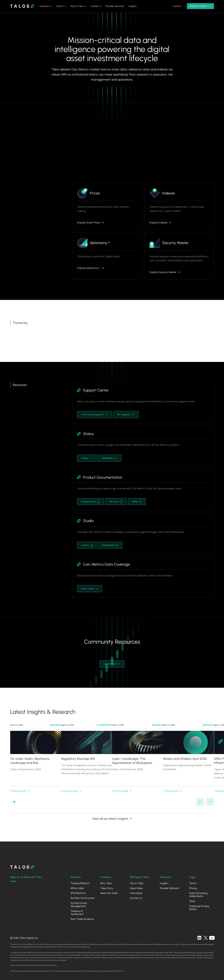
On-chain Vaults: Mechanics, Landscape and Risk (30, 761)
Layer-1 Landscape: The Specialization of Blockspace (132, 761)
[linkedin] (199, 938)
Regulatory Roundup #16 (78, 759)
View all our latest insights (110, 819)
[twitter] (206, 938)
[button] (46, 6)
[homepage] (22, 867)
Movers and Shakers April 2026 (185, 759)
